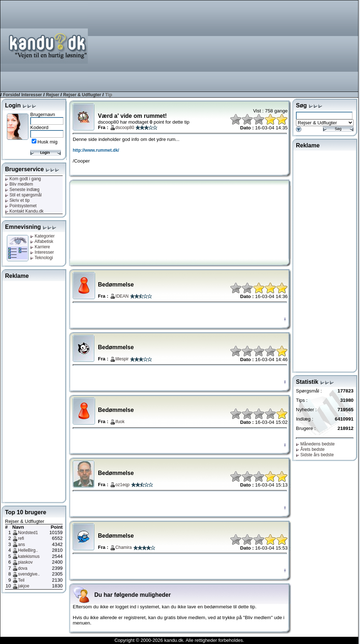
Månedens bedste (315, 444)
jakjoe (24, 586)
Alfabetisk (42, 241)
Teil (21, 580)
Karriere (40, 247)
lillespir (122, 359)
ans (21, 545)
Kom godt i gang (23, 179)
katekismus (29, 556)
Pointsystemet (21, 206)
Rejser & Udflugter (82, 95)
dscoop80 (125, 128)
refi (21, 538)
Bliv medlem (19, 184)
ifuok (120, 422)
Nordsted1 (28, 533)
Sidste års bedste (315, 455)
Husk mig (48, 142)
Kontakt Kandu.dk (24, 211)
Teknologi (42, 258)
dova (23, 568)
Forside (11, 95)
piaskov (25, 562)
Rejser (53, 95)
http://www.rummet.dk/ (96, 150)
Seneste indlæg (22, 190)
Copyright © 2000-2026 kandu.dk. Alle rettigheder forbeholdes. (179, 640)
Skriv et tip (17, 200)
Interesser (31, 95)
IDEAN (122, 296)
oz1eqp (123, 485)
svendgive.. (29, 574)
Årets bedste (310, 449)
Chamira (124, 547)
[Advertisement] (310, 45)
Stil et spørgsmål (23, 195)
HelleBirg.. (28, 550)
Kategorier (42, 236)
